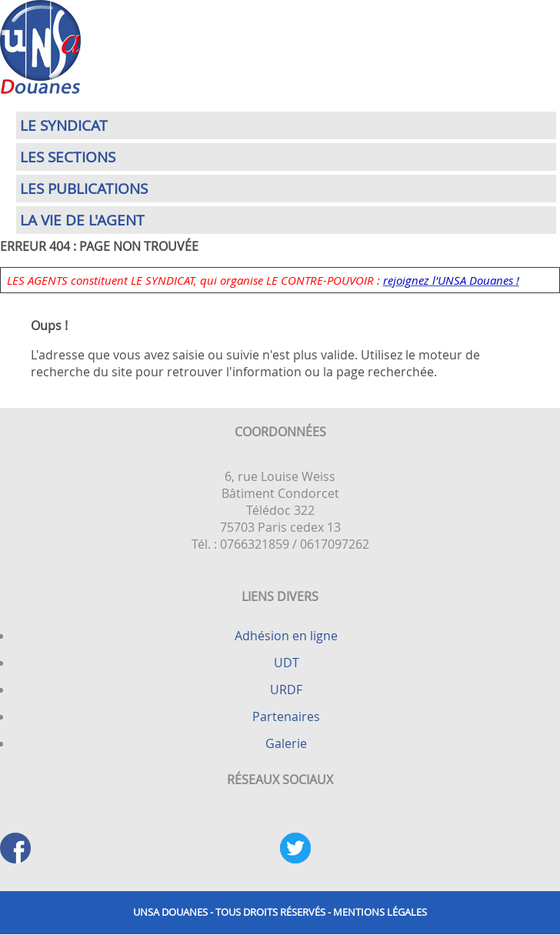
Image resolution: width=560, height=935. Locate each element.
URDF (286, 690)
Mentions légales (380, 912)
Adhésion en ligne (286, 636)
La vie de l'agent (82, 220)
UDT (287, 663)
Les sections (68, 157)
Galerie (286, 743)
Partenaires (286, 716)
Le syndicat (64, 125)
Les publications (84, 189)
